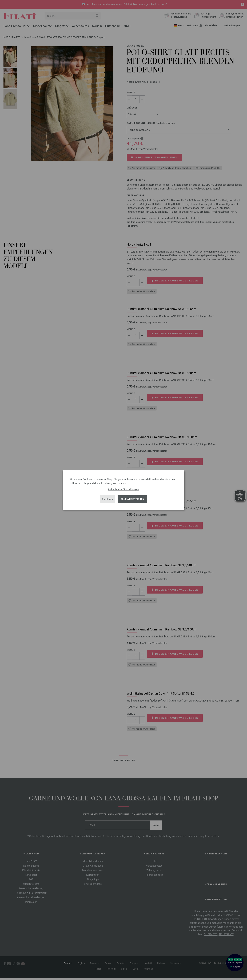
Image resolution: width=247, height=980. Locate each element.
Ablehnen (107, 499)
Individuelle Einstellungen (124, 489)
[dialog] (123, 490)
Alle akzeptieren (132, 499)
